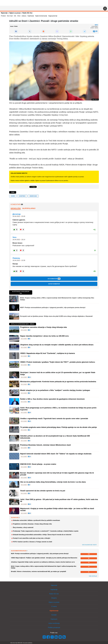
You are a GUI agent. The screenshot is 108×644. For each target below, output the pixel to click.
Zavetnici (22, 196)
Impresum (54, 619)
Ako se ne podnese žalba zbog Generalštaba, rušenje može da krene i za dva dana (53, 482)
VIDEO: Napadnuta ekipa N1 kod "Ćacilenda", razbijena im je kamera (48, 353)
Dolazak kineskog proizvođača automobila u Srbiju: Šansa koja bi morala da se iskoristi (42, 535)
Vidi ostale (93, 576)
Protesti (3, 16)
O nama (54, 606)
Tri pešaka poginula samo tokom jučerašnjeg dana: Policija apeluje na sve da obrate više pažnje (58, 427)
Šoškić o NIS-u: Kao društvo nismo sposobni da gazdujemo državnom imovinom (52, 399)
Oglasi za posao (15, 13)
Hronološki (16, 208)
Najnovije (4, 13)
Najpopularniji (29, 208)
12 (29, 467)
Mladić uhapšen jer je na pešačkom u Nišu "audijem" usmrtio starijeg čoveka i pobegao (55, 390)
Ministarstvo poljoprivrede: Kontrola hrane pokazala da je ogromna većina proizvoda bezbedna (58, 382)
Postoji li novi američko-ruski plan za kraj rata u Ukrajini (31, 538)
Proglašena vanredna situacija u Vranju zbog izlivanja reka (43, 327)
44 (29, 413)
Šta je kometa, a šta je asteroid (23, 527)
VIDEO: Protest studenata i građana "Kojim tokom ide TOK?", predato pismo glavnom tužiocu (58, 362)
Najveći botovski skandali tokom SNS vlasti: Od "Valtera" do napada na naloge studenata (56, 454)
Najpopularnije (53, 16)
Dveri (13, 196)
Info (15, 16)
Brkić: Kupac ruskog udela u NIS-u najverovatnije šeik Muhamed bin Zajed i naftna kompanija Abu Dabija (57, 299)
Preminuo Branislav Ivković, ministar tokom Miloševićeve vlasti (45, 445)
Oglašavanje (54, 611)
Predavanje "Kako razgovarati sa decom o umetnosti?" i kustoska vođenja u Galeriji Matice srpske (46, 531)
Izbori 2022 (33, 196)
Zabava (24, 16)
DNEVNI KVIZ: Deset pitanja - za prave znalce (38, 464)
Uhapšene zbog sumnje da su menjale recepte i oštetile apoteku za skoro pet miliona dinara (57, 345)
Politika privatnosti (54, 628)
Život (19, 16)
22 (29, 421)
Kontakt (54, 615)
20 (29, 513)
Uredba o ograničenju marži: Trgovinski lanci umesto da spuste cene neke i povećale (54, 419)
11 (29, 377)
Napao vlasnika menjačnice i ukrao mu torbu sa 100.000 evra (44, 336)
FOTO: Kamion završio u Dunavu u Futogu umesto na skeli (32, 542)
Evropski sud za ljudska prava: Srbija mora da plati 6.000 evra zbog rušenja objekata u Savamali (56, 316)
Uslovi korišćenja (54, 623)
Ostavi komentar (54, 284)
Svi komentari (54, 279)
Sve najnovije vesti (89, 545)
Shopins (54, 598)
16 (29, 478)
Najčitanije (31, 16)
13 (29, 457)
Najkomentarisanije (41, 16)
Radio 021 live (27, 13)
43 (29, 504)
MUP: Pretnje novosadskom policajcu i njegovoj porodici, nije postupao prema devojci (53, 308)
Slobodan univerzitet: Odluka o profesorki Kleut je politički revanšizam (36, 520)
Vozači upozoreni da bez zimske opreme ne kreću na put (43, 491)
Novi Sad (10, 16)
